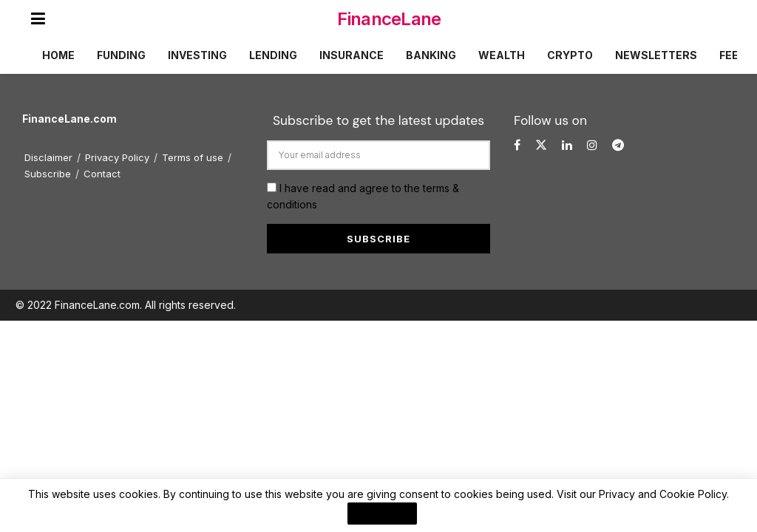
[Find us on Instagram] (592, 145)
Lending (273, 55)
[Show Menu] (38, 18)
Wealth (502, 55)
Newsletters (656, 55)
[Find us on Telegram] (618, 145)
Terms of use (193, 157)
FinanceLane (389, 19)
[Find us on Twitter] (541, 145)
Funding (121, 55)
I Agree (382, 514)
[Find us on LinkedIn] (567, 145)
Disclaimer (48, 157)
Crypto (570, 55)
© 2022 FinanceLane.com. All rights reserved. (126, 305)
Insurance (352, 55)
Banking (431, 55)
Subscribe (48, 174)
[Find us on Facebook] (517, 145)
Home (58, 55)
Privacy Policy (117, 157)
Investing (197, 55)
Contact (102, 174)
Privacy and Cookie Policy (663, 494)
